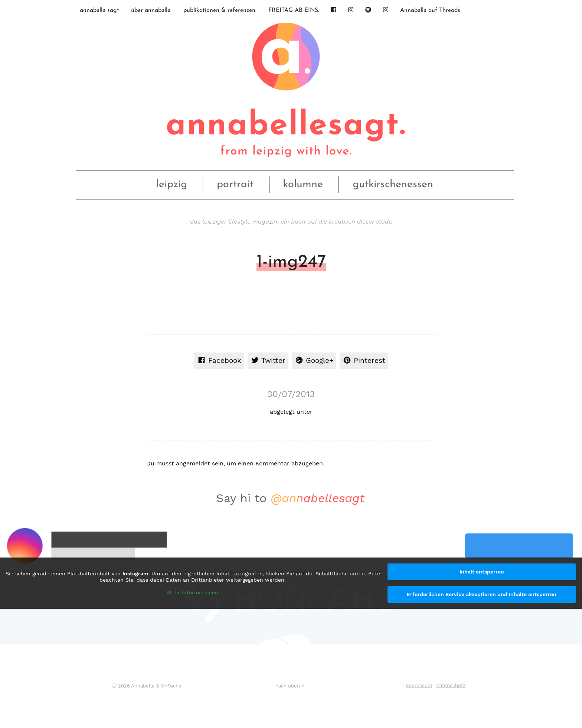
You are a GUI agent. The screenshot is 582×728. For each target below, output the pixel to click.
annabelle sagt (99, 10)
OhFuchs (171, 686)
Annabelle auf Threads (430, 10)
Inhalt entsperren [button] (482, 572)
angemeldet (193, 463)
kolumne (303, 184)
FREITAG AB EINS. (294, 10)
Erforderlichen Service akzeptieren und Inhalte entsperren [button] (482, 594)
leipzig (172, 184)
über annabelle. (151, 10)
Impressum (419, 685)
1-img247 (291, 262)
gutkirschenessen (393, 184)
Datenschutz (451, 685)
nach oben (290, 686)
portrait (235, 184)
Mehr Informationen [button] (193, 592)
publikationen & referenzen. (220, 10)
